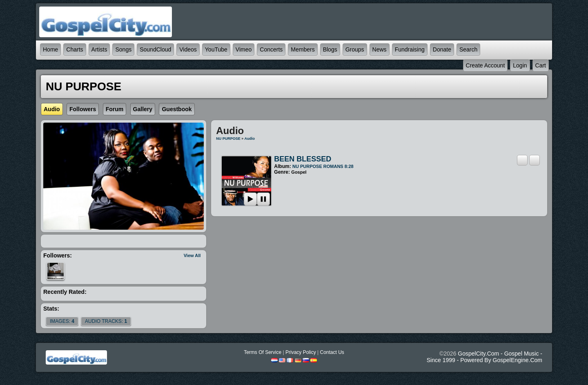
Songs (123, 49)
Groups (355, 49)
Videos (188, 49)
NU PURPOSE (228, 139)
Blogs (330, 49)
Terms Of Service (263, 352)
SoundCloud (155, 49)
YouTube (216, 49)
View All (192, 255)
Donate (442, 49)
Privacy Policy (301, 352)
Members (303, 49)
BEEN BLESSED (303, 159)
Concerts (271, 49)
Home (50, 49)
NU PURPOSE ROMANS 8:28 (323, 166)
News (380, 49)
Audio (249, 139)
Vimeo (244, 49)
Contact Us (332, 352)
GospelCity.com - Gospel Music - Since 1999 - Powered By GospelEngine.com (484, 357)
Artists (99, 49)
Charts (75, 49)
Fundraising (410, 49)
